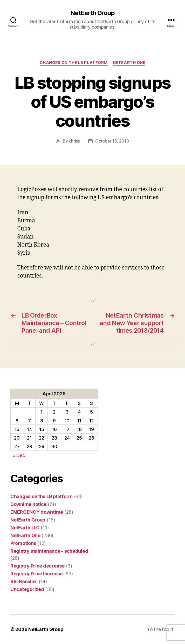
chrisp (75, 141)
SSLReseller (24, 581)
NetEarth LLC (25, 528)
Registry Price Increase (37, 574)
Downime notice (28, 504)
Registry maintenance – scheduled (49, 551)
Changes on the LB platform (74, 63)
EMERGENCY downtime (37, 512)
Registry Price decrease (37, 566)
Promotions (23, 543)
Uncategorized (27, 589)
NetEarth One (129, 63)
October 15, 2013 (112, 141)
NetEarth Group (92, 13)
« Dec (19, 455)
